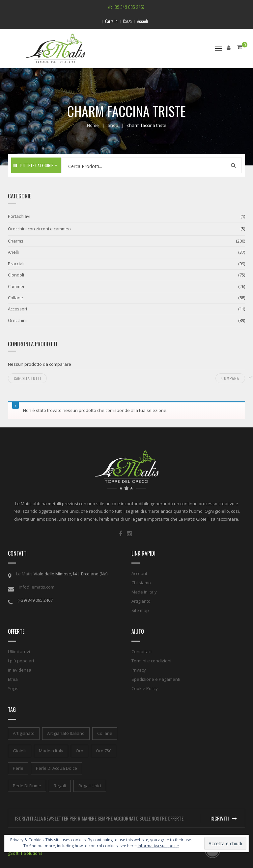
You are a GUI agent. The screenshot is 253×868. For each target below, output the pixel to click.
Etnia (13, 679)
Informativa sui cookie (158, 846)
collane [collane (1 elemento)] (105, 733)
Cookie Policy (145, 688)
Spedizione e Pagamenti (156, 679)
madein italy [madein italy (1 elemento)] (51, 751)
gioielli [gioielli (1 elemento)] (20, 751)
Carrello (111, 21)
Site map (140, 610)
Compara (230, 378)
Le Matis (24, 574)
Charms (16, 241)
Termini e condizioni (151, 661)
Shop (113, 125)
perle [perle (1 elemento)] (18, 768)
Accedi (142, 21)
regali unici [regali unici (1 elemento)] (90, 786)
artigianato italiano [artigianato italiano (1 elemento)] (66, 733)
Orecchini (17, 320)
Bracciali (16, 264)
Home (93, 125)
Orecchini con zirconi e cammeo (39, 229)
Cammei (16, 286)
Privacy (139, 670)
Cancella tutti (27, 378)
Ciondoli (16, 275)
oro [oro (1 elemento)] (80, 751)
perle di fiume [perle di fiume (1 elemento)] (27, 786)
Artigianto (141, 601)
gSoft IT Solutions (25, 853)
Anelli (13, 252)
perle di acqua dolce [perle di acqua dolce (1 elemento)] (56, 768)
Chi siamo (141, 583)
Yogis (13, 688)
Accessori (17, 309)
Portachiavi (19, 216)
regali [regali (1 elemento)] (60, 786)
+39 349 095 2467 (126, 7)
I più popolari (21, 661)
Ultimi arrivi (19, 651)
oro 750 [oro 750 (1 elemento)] (104, 751)
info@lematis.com (37, 587)
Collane (15, 298)
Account (139, 573)
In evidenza (20, 670)
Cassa (127, 21)
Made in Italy (144, 592)
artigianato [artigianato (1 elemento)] (24, 733)
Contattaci (141, 651)
